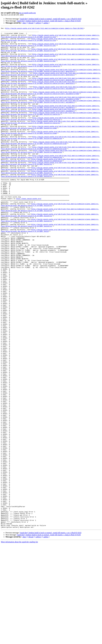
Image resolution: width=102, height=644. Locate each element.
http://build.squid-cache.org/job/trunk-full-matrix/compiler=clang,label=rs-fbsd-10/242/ (45, 29)
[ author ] (46, 23)
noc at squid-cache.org (27, 13)
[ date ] (24, 23)
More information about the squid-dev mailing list (19, 642)
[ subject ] (38, 23)
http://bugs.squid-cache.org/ (29, 233)
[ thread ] (31, 23)
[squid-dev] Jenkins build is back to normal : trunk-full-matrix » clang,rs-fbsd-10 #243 (49, 21)
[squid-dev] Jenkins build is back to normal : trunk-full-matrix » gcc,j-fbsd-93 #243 (51, 19)
